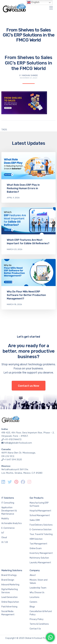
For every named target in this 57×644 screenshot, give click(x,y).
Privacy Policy (37, 619)
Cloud (4, 537)
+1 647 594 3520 (13, 460)
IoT (3, 533)
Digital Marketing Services (10, 591)
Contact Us (35, 629)
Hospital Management (40, 511)
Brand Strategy (9, 575)
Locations (35, 597)
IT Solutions (8, 498)
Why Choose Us (37, 593)
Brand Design (8, 580)
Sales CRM (35, 520)
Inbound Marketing (10, 585)
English (33, 2)
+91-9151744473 (13, 439)
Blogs (32, 607)
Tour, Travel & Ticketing (41, 534)
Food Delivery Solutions (41, 525)
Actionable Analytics (12, 523)
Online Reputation (10, 602)
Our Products (37, 498)
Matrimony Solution (39, 558)
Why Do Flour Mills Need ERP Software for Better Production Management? (26, 295)
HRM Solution (36, 539)
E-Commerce (8, 528)
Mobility (5, 519)
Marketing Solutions (12, 570)
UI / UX (5, 542)
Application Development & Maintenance (9, 511)
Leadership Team (38, 588)
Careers (33, 602)
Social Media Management (8, 613)
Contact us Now (29, 386)
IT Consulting (8, 503)
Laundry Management (40, 563)
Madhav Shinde (30, 75)
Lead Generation (9, 597)
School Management (40, 515)
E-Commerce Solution (41, 530)
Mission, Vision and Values (39, 582)
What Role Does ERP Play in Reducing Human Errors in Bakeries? (23, 188)
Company (35, 570)
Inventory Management (41, 553)
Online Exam (36, 548)
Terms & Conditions (39, 624)
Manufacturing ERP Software (39, 504)
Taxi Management (38, 544)
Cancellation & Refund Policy (41, 613)
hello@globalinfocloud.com (18, 443)
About (33, 575)
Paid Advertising (9, 607)
